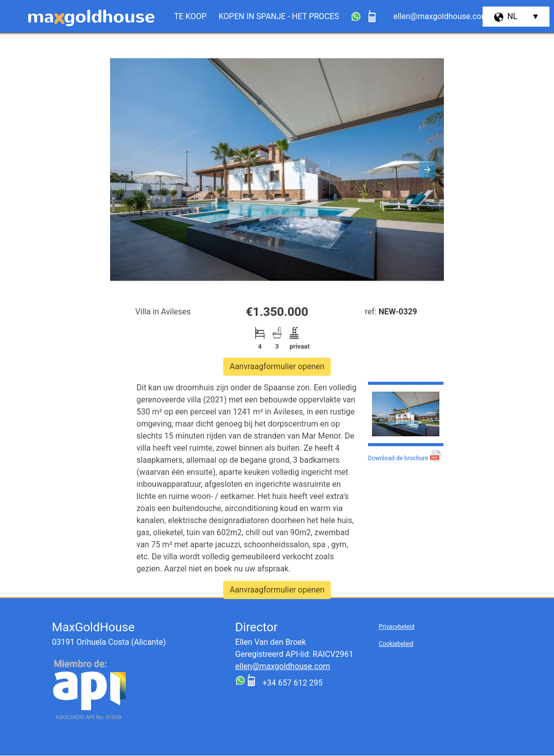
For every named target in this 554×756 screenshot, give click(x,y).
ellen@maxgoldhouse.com (283, 666)
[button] (427, 170)
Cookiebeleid (396, 644)
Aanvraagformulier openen (277, 366)
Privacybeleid (396, 627)
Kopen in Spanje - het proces (279, 16)
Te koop (190, 16)
